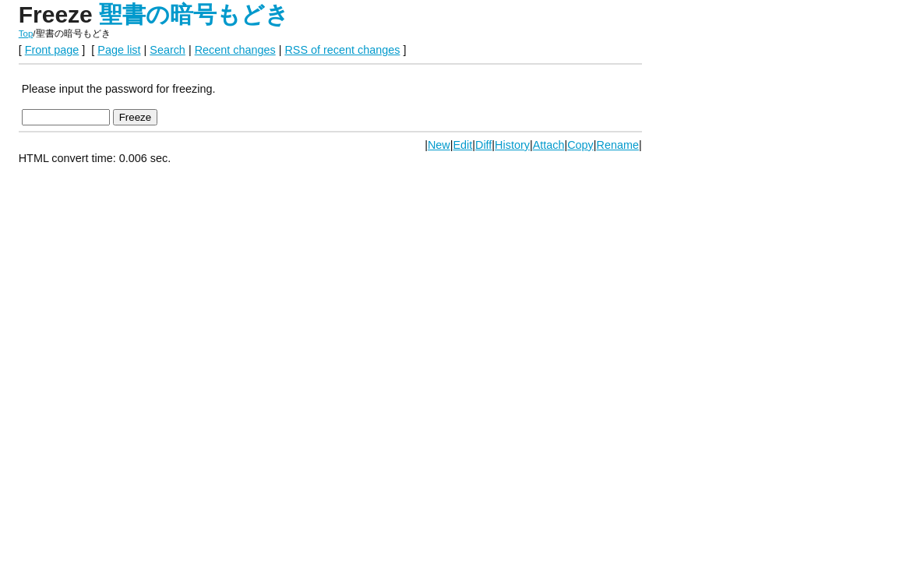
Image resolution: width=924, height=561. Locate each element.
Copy (580, 145)
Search (168, 50)
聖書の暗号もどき (194, 14)
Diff (483, 145)
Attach (549, 145)
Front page (52, 50)
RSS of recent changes (342, 50)
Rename (618, 145)
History (512, 145)
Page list (119, 50)
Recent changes (235, 50)
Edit (462, 145)
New (439, 145)
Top (26, 34)
